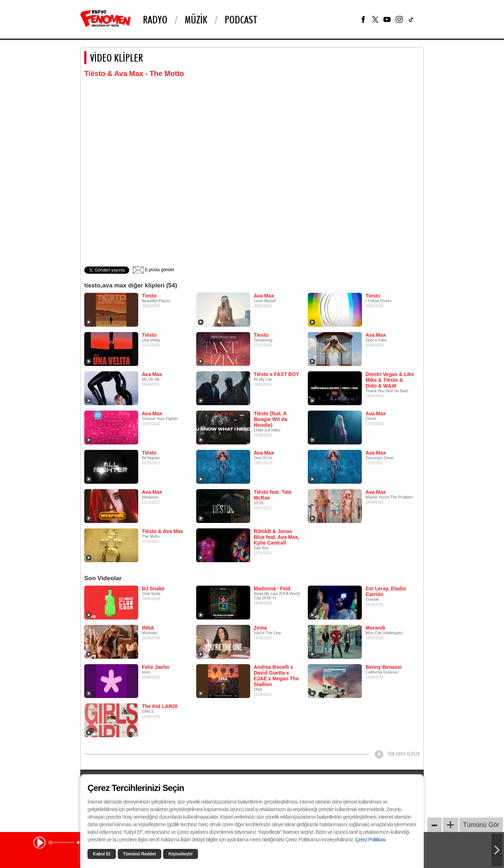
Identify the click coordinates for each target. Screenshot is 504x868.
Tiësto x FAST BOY (277, 374)
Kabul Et (102, 854)
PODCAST (241, 19)
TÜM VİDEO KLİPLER (404, 754)
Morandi (375, 628)
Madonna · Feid (272, 589)
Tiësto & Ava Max (163, 531)
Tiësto (149, 335)
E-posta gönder (154, 270)
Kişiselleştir (181, 854)
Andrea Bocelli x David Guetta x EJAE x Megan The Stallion (276, 676)
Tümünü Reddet (139, 854)
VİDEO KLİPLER (116, 58)
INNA (148, 628)
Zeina (260, 628)
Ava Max (264, 296)
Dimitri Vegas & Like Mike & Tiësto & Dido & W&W (390, 380)
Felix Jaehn (156, 667)
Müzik (196, 19)
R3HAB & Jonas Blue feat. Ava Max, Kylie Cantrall (277, 537)
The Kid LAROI (160, 706)
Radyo (155, 19)
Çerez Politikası (370, 840)
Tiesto (149, 296)
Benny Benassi (383, 667)
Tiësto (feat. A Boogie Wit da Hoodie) (271, 419)
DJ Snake (153, 589)
